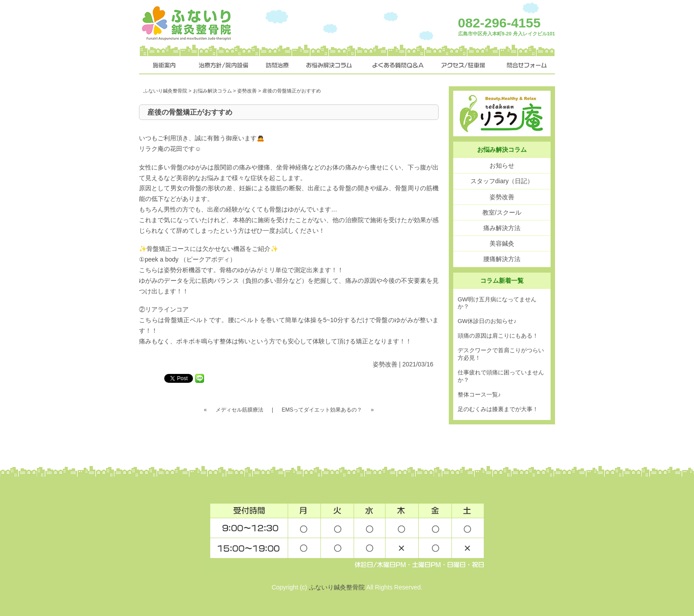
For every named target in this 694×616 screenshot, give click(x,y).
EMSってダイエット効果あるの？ (322, 410)
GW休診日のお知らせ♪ (487, 321)
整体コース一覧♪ (479, 395)
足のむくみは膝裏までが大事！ (498, 409)
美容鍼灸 (502, 243)
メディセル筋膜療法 (239, 410)
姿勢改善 (247, 91)
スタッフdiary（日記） (502, 181)
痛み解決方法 (502, 228)
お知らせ (502, 166)
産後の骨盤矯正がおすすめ (190, 112)
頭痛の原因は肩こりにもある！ (498, 336)
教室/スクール (502, 212)
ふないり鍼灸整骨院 (165, 91)
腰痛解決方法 (502, 259)
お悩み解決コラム (212, 91)
